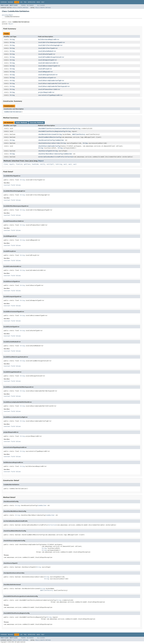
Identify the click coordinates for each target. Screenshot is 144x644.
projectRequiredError (46, 92)
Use (21, 2)
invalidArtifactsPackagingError (50, 45)
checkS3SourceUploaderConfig (49, 146)
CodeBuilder (60, 140)
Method (26, 8)
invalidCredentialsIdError (48, 63)
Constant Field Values (12, 185)
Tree (25, 2)
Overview (4, 2)
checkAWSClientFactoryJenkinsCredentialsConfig (56, 128)
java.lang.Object (7, 15)
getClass (27, 164)
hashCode (35, 164)
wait (65, 164)
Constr (19, 8)
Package (11, 2)
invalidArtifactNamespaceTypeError (52, 42)
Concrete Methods (37, 123)
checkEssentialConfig (46, 140)
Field (14, 8)
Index (38, 2)
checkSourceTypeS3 (45, 151)
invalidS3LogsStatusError (48, 75)
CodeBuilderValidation (13, 112)
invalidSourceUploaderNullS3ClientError (54, 83)
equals (12, 164)
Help (43, 2)
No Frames (30, 5)
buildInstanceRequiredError (49, 39)
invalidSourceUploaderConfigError (51, 80)
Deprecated (32, 2)
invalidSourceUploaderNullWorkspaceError (54, 86)
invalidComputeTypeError (48, 60)
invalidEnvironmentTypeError (49, 66)
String (12, 39)
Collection (69, 157)
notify (43, 164)
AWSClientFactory (79, 134)
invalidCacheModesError (47, 51)
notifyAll (50, 164)
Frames (23, 5)
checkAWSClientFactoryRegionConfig (52, 131)
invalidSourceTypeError (47, 78)
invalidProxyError (45, 69)
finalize (19, 164)
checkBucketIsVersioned (47, 134)
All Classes (41, 5)
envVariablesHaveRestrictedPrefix (51, 157)
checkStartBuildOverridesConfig (50, 154)
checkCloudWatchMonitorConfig (50, 137)
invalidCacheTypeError (47, 54)
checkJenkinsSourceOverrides (49, 143)
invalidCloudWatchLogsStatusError (51, 57)
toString (59, 164)
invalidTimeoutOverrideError (49, 89)
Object (11, 24)
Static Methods (21, 123)
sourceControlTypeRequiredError (50, 95)
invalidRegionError (46, 72)
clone (6, 164)
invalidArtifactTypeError (48, 48)
